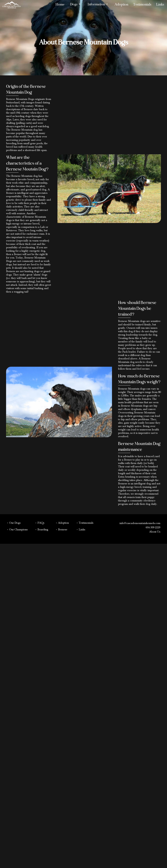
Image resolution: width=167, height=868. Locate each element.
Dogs (76, 4)
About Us (155, 532)
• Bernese (61, 530)
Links (160, 5)
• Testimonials (85, 523)
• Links (81, 530)
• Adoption (62, 523)
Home (60, 5)
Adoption (121, 5)
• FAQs (40, 523)
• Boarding (42, 530)
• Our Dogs (14, 523)
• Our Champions (17, 530)
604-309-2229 (153, 528)
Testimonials (142, 5)
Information (98, 4)
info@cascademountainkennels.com (140, 524)
